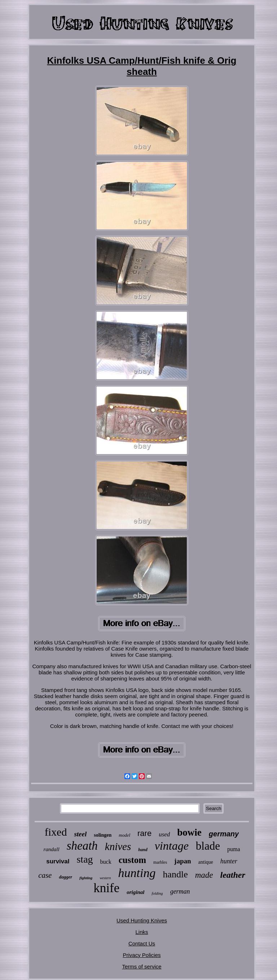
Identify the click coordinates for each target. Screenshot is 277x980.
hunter (229, 861)
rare (144, 833)
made (204, 875)
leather (233, 875)
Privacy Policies (142, 955)
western (105, 878)
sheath (82, 846)
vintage (172, 846)
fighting (86, 878)
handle (175, 874)
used (164, 834)
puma (234, 849)
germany (224, 834)
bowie (189, 832)
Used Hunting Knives (142, 920)
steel (80, 834)
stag (85, 859)
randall (51, 849)
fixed (56, 832)
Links (142, 932)
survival (58, 861)
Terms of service (142, 966)
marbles (160, 862)
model (124, 835)
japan (183, 861)
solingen (103, 835)
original (135, 892)
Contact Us (142, 943)
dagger (65, 877)
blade (208, 846)
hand (143, 850)
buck (106, 862)
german (180, 891)
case (45, 875)
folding (157, 893)
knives (118, 846)
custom (132, 860)
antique (206, 862)
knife (106, 888)
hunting (137, 873)
